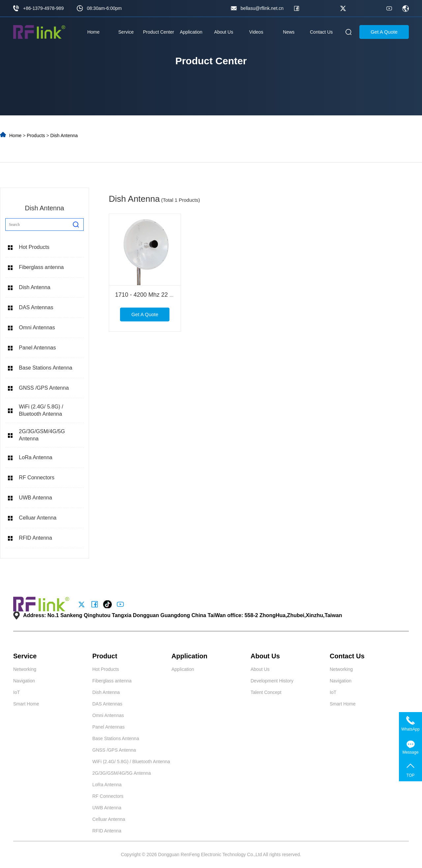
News (289, 32)
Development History (272, 681)
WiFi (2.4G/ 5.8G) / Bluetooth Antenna (41, 410)
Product (105, 656)
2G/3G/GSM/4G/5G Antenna (42, 435)
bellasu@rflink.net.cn (262, 8)
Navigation (24, 681)
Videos (256, 32)
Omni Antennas (37, 328)
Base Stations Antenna (45, 368)
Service (126, 32)
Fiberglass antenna (41, 267)
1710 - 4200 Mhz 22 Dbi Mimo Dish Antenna (173, 295)
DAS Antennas (36, 307)
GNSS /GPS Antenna (44, 388)
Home (93, 32)
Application (191, 32)
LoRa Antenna (35, 457)
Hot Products (34, 247)
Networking (25, 669)
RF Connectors (37, 478)
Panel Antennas (37, 348)
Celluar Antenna (38, 518)
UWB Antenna (35, 498)
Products (36, 135)
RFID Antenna (35, 538)
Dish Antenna (64, 135)
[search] (76, 224)
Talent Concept (266, 692)
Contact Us (321, 32)
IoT (16, 692)
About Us (224, 32)
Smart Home (26, 704)
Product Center (159, 32)
